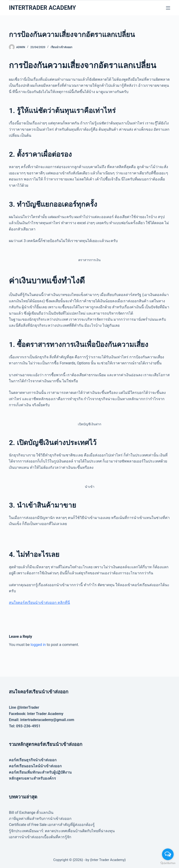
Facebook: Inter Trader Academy (36, 714)
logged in (38, 645)
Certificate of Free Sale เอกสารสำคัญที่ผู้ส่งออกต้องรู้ (52, 825)
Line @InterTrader (24, 707)
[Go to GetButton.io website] (168, 863)
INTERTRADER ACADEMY (42, 8)
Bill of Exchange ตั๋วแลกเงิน (31, 813)
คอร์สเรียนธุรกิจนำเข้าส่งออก (33, 760)
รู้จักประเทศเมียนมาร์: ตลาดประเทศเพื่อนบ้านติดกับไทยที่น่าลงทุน (62, 831)
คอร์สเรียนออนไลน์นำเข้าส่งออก (35, 766)
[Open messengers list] (168, 854)
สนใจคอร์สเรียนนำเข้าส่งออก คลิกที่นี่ (39, 603)
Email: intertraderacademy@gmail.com (41, 720)
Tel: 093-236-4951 (25, 726)
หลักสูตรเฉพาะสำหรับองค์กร (32, 778)
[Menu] (168, 8)
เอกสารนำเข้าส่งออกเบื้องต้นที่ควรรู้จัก (40, 837)
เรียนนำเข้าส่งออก (61, 47)
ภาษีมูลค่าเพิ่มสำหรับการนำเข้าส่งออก (40, 819)
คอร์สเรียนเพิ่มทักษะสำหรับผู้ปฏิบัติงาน (40, 772)
